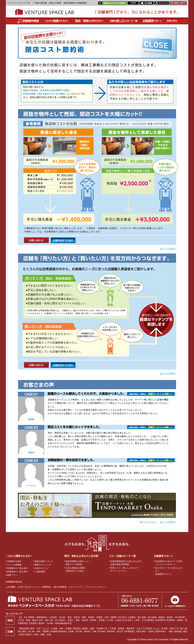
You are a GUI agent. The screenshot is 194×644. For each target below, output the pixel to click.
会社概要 (11, 587)
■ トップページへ (148, 522)
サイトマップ (76, 587)
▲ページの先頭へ (168, 249)
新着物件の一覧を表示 (17, 572)
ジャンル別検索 (14, 565)
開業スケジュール (43, 565)
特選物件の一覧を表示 (17, 568)
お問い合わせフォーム (29, 587)
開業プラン (12, 575)
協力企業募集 (60, 587)
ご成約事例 (40, 572)
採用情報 (47, 587)
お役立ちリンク (42, 568)
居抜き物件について (44, 561)
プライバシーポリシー (96, 587)
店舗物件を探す (14, 561)
